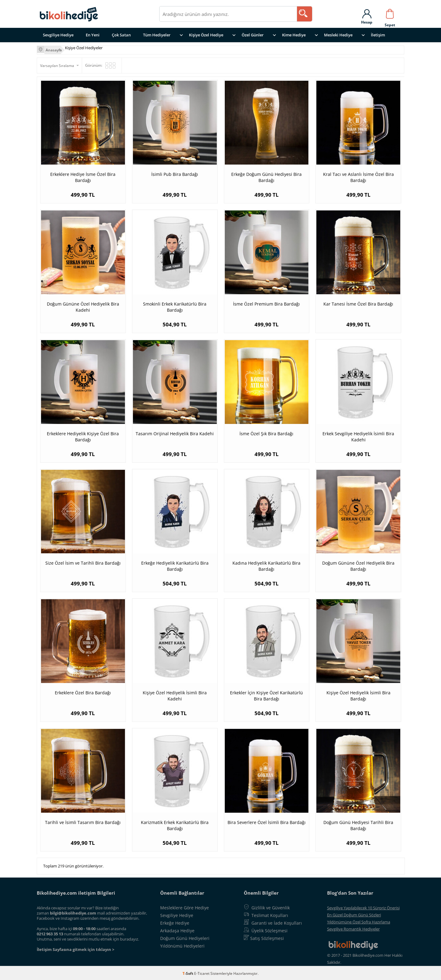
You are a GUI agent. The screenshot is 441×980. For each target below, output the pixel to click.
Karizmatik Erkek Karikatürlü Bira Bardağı (175, 824)
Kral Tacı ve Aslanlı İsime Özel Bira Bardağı (358, 176)
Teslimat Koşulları (270, 914)
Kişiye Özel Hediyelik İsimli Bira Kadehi (175, 694)
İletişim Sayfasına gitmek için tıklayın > (75, 948)
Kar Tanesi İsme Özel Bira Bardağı (358, 303)
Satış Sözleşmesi (267, 937)
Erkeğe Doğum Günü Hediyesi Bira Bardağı (266, 176)
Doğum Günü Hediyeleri (185, 937)
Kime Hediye (294, 35)
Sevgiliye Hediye (58, 35)
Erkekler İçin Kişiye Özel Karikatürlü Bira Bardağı (266, 694)
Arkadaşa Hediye (177, 929)
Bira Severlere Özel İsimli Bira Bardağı (267, 821)
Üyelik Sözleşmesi (269, 929)
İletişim (378, 35)
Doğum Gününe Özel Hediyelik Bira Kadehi (83, 306)
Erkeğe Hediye (175, 922)
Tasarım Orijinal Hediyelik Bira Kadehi (175, 432)
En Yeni (93, 35)
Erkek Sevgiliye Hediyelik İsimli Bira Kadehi (358, 435)
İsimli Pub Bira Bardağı (175, 173)
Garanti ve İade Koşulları (277, 922)
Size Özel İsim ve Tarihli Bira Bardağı (83, 562)
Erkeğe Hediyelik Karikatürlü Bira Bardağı (175, 565)
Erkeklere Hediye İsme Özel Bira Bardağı (83, 176)
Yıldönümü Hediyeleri (182, 945)
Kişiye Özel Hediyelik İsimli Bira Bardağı (358, 694)
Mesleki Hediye (338, 35)
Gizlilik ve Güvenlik (271, 906)
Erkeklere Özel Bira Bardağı (83, 691)
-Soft (188, 972)
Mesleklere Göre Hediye (185, 906)
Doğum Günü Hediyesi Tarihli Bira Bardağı (358, 824)
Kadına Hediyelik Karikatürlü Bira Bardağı (266, 565)
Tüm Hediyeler (157, 35)
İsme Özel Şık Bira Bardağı (266, 432)
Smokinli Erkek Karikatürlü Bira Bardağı (175, 306)
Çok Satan (121, 35)
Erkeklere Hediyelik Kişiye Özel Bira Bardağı (83, 435)
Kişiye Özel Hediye (206, 35)
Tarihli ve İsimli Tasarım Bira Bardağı (83, 821)
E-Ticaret (202, 972)
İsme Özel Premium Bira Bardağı (266, 303)
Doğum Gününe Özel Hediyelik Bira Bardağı (358, 565)
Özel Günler (253, 35)
